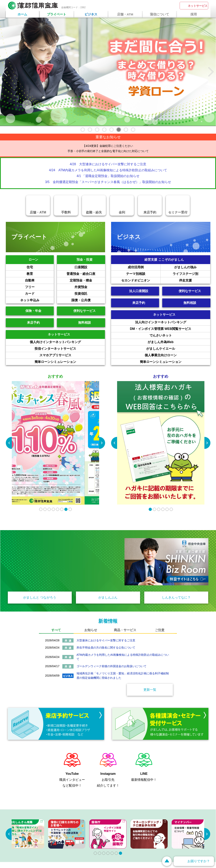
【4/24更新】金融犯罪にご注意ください (108, 146)
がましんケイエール (178, 349)
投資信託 (90, 294)
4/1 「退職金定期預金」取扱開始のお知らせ (108, 176)
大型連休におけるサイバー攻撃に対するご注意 (106, 640)
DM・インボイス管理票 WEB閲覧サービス (170, 329)
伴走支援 (195, 280)
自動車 (39, 280)
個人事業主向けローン (177, 355)
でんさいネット (180, 335)
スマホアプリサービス (72, 355)
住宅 (40, 267)
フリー (39, 287)
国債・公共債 (88, 300)
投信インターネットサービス (70, 349)
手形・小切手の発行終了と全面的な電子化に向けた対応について (108, 151)
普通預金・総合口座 (86, 274)
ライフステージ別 (191, 274)
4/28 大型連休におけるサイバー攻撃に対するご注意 (108, 164)
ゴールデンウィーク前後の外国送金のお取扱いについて (111, 666)
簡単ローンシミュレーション (70, 362)
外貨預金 (90, 287)
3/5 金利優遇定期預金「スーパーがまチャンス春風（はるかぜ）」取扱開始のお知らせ (108, 182)
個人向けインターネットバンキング (67, 342)
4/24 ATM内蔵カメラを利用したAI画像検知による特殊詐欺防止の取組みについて (108, 170)
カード (39, 294)
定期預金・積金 (87, 280)
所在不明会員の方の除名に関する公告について (106, 648)
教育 (40, 274)
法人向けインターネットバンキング (173, 322)
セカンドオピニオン (141, 280)
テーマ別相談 (143, 274)
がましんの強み (192, 267)
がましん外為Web (179, 342)
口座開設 (90, 267)
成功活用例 (144, 267)
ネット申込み (37, 300)
